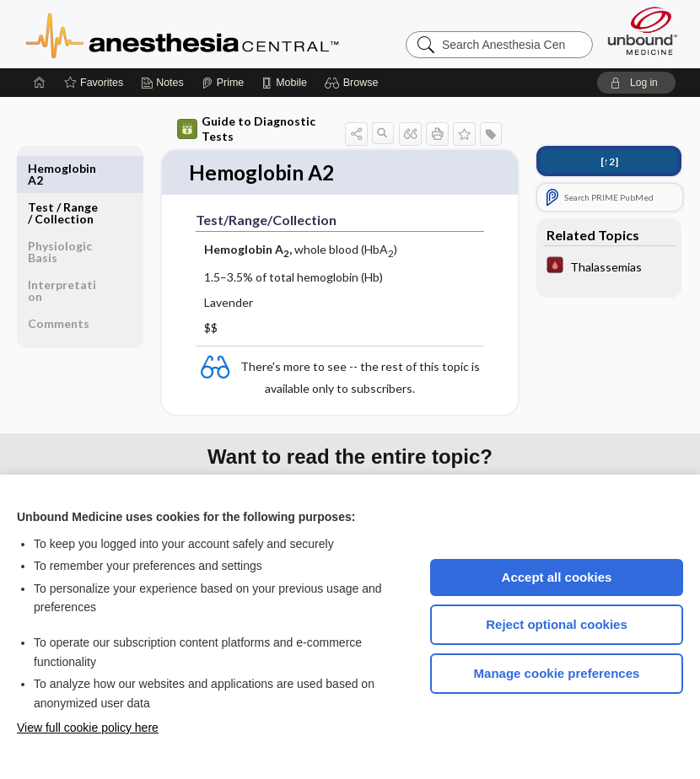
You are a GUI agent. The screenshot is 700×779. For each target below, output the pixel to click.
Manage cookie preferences (557, 673)
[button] (354, 83)
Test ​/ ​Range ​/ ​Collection (63, 174)
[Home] (40, 83)
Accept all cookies (557, 577)
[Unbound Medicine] (643, 31)
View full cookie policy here (88, 728)
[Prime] (223, 83)
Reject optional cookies (557, 624)
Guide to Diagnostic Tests (246, 129)
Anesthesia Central (235, 34)
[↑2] (609, 161)
